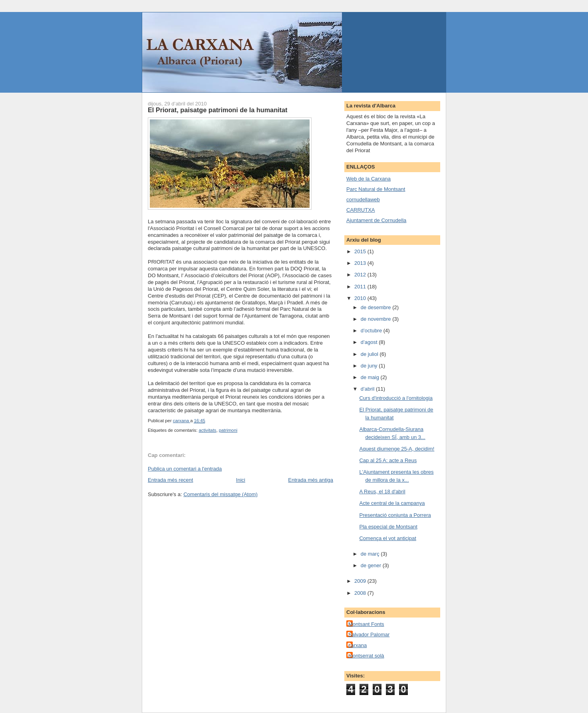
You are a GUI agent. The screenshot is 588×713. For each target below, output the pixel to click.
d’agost (370, 342)
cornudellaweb (363, 200)
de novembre (377, 319)
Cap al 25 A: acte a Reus (388, 460)
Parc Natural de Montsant (376, 189)
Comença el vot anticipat (387, 538)
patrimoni (228, 430)
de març (371, 554)
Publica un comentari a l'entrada (185, 469)
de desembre (377, 307)
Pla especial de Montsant (388, 527)
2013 (361, 263)
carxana (358, 645)
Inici (241, 480)
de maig (371, 377)
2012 (361, 275)
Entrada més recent (170, 480)
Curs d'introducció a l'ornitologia (396, 398)
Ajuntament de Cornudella (376, 220)
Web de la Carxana (368, 179)
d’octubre (372, 331)
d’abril (368, 389)
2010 (361, 298)
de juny (370, 366)
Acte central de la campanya (392, 503)
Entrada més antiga (311, 480)
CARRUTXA (361, 210)
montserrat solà (366, 656)
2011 (361, 287)
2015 (361, 251)
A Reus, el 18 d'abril (382, 492)
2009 (361, 581)
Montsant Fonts (366, 624)
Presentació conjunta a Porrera (395, 515)
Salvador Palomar (369, 635)
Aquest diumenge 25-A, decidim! (397, 449)
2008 (361, 593)
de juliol (370, 354)
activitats (207, 430)
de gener (372, 565)
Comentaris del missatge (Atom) (220, 494)
